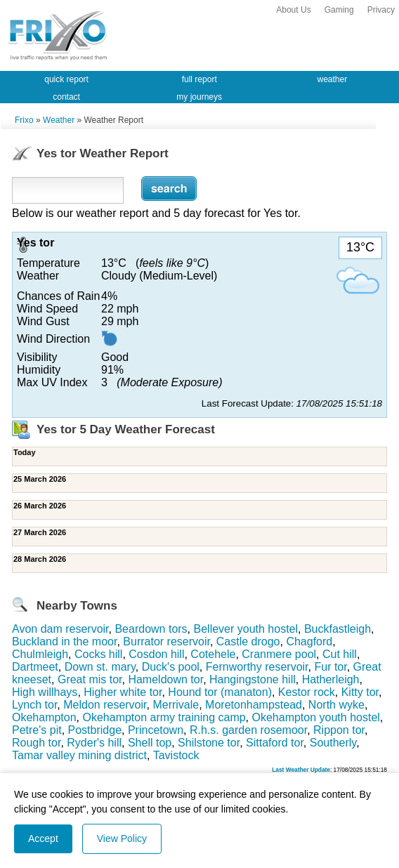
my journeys (199, 97)
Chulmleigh (40, 654)
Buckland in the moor (64, 642)
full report (199, 79)
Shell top (150, 743)
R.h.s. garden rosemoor (248, 730)
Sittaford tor (275, 743)
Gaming (339, 10)
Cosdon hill (156, 654)
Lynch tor (34, 705)
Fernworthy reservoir (257, 667)
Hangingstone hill (253, 679)
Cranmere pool (279, 654)
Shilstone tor (209, 743)
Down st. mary (100, 667)
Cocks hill (98, 654)
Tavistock (176, 755)
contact (66, 97)
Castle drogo (248, 642)
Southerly (333, 743)
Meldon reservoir (105, 705)
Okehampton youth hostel (316, 717)
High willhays (45, 692)
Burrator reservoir (166, 642)
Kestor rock (307, 692)
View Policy (122, 839)
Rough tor (36, 743)
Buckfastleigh (338, 629)
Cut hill (340, 654)
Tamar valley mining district (79, 755)
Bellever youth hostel (246, 629)
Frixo (24, 120)
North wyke (336, 705)
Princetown (156, 730)
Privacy (381, 10)
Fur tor (330, 667)
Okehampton (44, 717)
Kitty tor (360, 692)
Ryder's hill (94, 743)
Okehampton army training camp (164, 717)
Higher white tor (123, 692)
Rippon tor (339, 730)
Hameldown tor (165, 679)
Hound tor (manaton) (220, 692)
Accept (43, 839)
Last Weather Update (301, 770)
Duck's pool (171, 667)
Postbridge (95, 730)
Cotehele (213, 654)
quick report (66, 79)
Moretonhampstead (254, 705)
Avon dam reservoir (60, 629)
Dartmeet (35, 667)
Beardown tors (151, 629)
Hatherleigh (331, 679)
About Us (293, 10)
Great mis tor (90, 679)
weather (333, 79)
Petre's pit (37, 730)
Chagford (309, 642)
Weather (59, 120)
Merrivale (176, 705)
